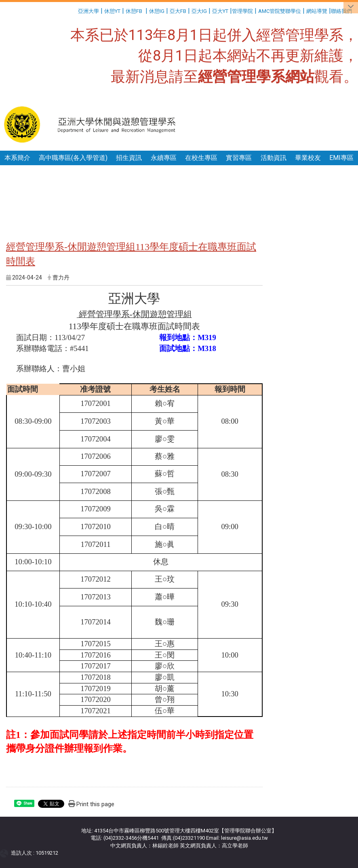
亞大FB (178, 11)
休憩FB (134, 11)
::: (75, 10)
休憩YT (112, 11)
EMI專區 (341, 158)
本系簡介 (17, 158)
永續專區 (164, 158)
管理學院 (242, 11)
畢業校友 (308, 158)
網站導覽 (317, 11)
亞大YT (220, 11)
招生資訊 (129, 158)
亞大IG (199, 11)
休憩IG (157, 11)
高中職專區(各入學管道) (73, 158)
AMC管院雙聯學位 (280, 11)
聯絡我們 (342, 11)
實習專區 (239, 158)
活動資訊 (274, 158)
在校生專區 (201, 158)
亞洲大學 (88, 11)
